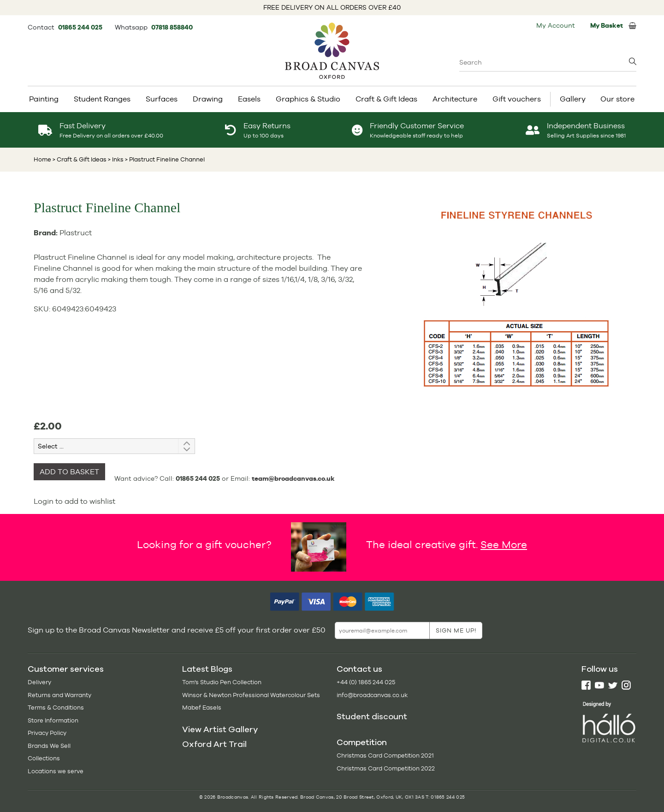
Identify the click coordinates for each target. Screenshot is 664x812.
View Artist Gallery (220, 729)
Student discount (372, 716)
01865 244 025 (81, 27)
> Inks (115, 159)
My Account (556, 25)
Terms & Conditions (56, 708)
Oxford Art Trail (214, 744)
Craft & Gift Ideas (386, 99)
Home (42, 159)
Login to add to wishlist (74, 501)
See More (504, 544)
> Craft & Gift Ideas (80, 159)
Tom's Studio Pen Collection (222, 682)
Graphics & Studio (308, 99)
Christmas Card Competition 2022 (386, 768)
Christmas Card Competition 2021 (385, 755)
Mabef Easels (202, 708)
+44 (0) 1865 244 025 (366, 682)
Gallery (573, 99)
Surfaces (162, 99)
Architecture (455, 99)
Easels (249, 99)
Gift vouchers (517, 99)
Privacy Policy (47, 733)
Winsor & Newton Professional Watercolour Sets (251, 695)
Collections (44, 758)
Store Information (53, 720)
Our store (617, 99)
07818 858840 (172, 27)
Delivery (39, 682)
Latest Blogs (207, 669)
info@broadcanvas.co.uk (372, 695)
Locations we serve (56, 771)
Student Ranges (102, 99)
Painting (44, 99)
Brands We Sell (49, 746)
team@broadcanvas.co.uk (293, 478)
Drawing (208, 99)
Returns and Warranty (59, 695)
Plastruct (76, 233)
